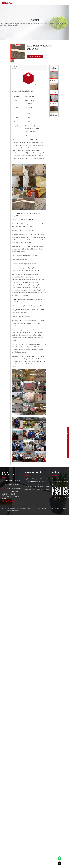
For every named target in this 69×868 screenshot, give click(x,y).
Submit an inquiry (35, 56)
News (51, 508)
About (57, 508)
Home (38, 508)
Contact (63, 508)
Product (45, 508)
